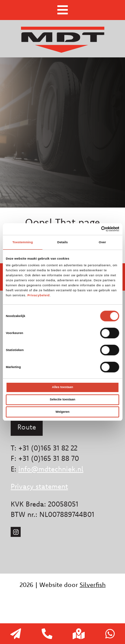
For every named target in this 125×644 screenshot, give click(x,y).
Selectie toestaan (62, 399)
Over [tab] (102, 242)
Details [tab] (62, 242)
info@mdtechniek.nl (51, 469)
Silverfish (93, 585)
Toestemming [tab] (22, 242)
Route (27, 427)
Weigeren (63, 412)
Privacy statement (39, 486)
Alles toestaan (62, 387)
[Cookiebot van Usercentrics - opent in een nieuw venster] (90, 229)
